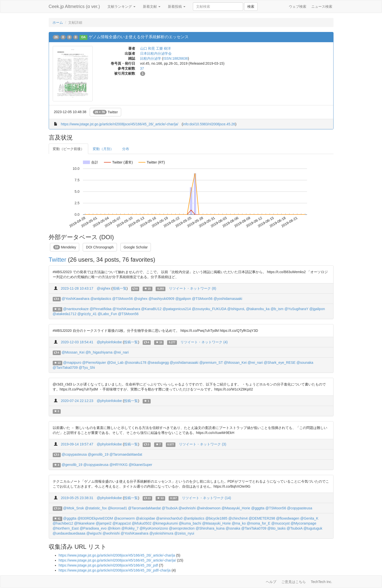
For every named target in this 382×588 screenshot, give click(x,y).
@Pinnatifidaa (101, 309)
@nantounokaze (76, 309)
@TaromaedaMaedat (126, 454)
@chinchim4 (238, 518)
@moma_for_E (259, 523)
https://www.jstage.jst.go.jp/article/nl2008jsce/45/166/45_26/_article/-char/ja (117, 555)
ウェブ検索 (298, 6)
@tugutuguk (313, 528)
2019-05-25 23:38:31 (77, 498)
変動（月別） (103, 149)
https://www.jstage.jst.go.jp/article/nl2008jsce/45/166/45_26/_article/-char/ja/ (119, 124)
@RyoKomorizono (154, 528)
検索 (251, 6)
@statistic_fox (96, 508)
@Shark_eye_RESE (280, 363)
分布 (126, 149)
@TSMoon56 (123, 299)
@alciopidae (145, 518)
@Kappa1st (122, 523)
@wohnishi (187, 508)
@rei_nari (121, 352)
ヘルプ (271, 582)
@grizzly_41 (87, 314)
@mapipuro (72, 363)
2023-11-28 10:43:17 (77, 288)
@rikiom (114, 528)
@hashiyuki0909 (161, 299)
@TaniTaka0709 (65, 368)
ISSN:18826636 (176, 58)
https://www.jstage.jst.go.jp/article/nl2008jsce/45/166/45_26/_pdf (108, 565)
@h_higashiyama (99, 352)
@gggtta (258, 508)
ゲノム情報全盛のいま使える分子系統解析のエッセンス (139, 37)
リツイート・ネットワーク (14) (206, 498)
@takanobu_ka (258, 309)
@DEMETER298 (262, 518)
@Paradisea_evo (93, 528)
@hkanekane (84, 523)
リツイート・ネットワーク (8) (192, 288)
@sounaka (305, 363)
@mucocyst (280, 523)
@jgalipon (183, 299)
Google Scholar (136, 247)
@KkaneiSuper (140, 465)
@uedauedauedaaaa (69, 533)
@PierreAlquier (94, 363)
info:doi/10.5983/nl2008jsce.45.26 (209, 124)
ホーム (58, 22)
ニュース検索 (322, 6)
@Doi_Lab (115, 363)
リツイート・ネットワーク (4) (204, 342)
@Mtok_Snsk (74, 508)
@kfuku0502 (142, 523)
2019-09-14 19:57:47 (77, 444)
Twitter (105, 112)
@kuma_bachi (190, 523)
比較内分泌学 (151, 58)
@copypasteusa (74, 454)
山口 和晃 (148, 48)
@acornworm (124, 518)
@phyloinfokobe (109, 342)
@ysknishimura (161, 533)
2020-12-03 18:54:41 (77, 342)
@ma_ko (239, 523)
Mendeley (65, 247)
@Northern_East (66, 528)
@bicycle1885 (216, 518)
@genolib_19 (98, 454)
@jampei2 (104, 523)
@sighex (104, 288)
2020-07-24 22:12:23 (77, 401)
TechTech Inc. (322, 582)
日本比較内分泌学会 (156, 53)
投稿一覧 (120, 288)
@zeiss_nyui (184, 533)
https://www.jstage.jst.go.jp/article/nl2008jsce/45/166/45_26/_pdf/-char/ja (115, 570)
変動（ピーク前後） (68, 149)
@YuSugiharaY (296, 309)
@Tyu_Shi (87, 368)
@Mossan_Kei (73, 352)
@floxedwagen (288, 518)
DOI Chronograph (100, 247)
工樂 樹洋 (163, 48)
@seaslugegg (158, 363)
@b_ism (277, 309)
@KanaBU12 (151, 309)
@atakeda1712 (65, 314)
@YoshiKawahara (76, 299)
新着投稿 (177, 6)
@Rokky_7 (130, 528)
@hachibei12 (63, 523)
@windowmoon (209, 508)
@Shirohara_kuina (210, 528)
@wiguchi (94, 533)
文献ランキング (121, 6)
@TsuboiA (170, 508)
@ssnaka (233, 528)
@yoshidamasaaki (228, 299)
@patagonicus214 (177, 309)
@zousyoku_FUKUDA (209, 309)
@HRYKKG (119, 465)
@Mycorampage (303, 523)
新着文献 (152, 6)
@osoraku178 (135, 363)
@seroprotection (182, 528)
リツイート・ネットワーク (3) (202, 444)
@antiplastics (101, 299)
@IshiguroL (236, 309)
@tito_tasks (276, 528)
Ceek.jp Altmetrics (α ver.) (74, 6)
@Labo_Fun (107, 314)
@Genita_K (309, 518)
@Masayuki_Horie (236, 508)
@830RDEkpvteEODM (95, 518)
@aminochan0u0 (169, 518)
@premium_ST (211, 363)
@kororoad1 (117, 508)
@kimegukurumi (165, 523)
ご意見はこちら (294, 582)
